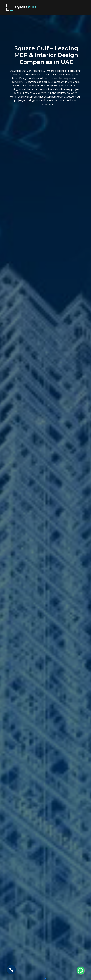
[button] (45, 978)
